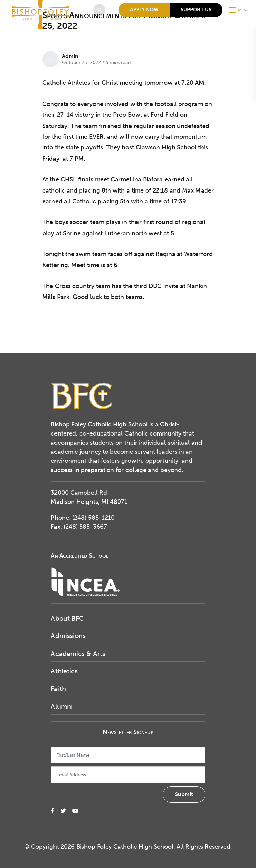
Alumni (62, 706)
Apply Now (144, 10)
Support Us (196, 10)
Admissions (68, 636)
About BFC (67, 618)
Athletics (64, 671)
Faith (58, 689)
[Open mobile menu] (240, 10)
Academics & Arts (78, 654)
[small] (52, 811)
